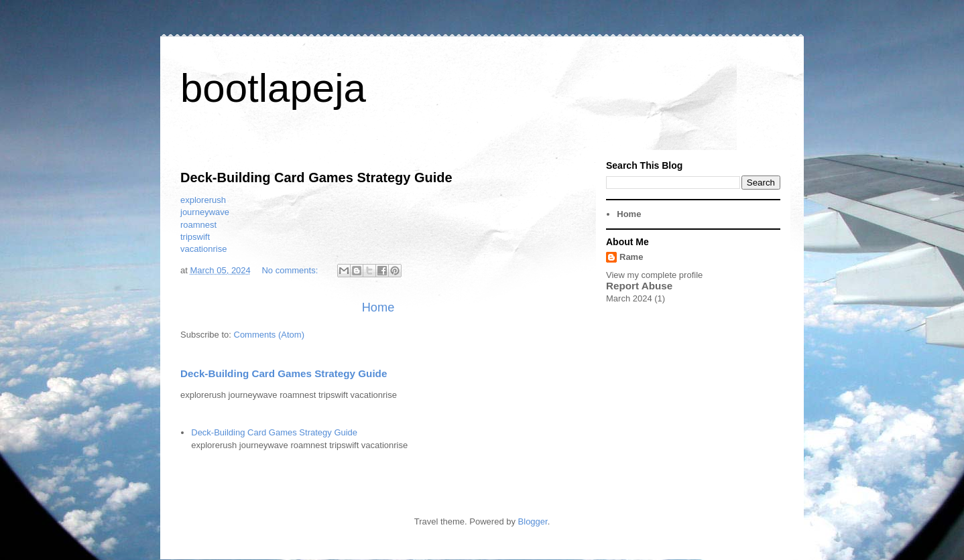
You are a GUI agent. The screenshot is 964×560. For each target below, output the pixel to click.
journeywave (205, 212)
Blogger (533, 521)
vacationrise (203, 249)
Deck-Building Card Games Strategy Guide (316, 178)
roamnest (198, 225)
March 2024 (629, 298)
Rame (631, 257)
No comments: (291, 270)
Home (378, 307)
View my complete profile (654, 275)
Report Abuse (639, 286)
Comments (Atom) (269, 335)
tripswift (195, 237)
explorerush (203, 200)
